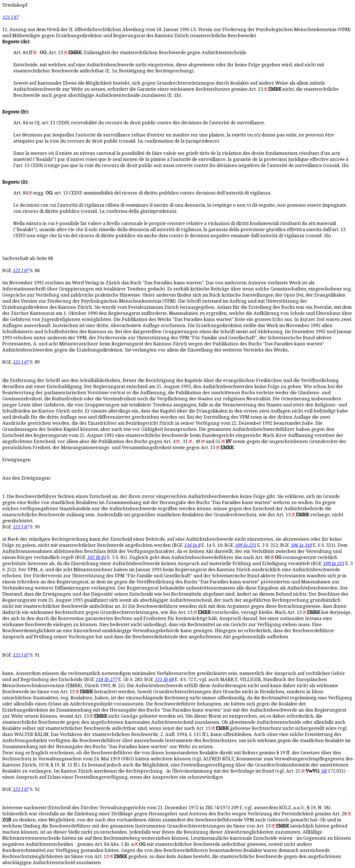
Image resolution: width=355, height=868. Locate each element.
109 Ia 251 (245, 545)
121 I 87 (10, 17)
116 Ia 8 (192, 545)
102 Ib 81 (96, 557)
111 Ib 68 (164, 680)
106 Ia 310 (301, 545)
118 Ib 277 (106, 680)
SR (324, 771)
